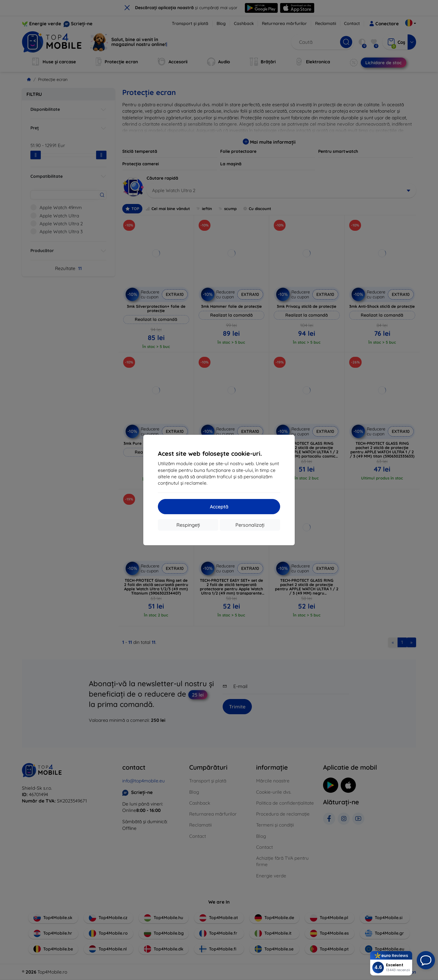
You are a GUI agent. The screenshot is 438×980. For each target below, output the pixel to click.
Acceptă (219, 507)
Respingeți (188, 525)
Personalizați (250, 525)
